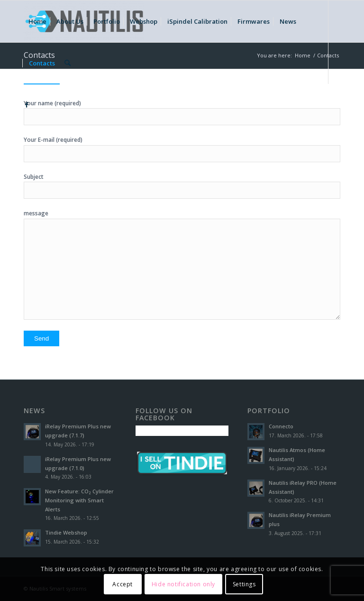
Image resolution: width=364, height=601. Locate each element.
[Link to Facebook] (27, 104)
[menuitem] (37, 21)
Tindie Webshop (66, 532)
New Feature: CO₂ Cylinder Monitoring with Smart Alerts (79, 500)
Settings (244, 584)
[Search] (68, 63)
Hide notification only (183, 584)
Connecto (281, 426)
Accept (123, 584)
